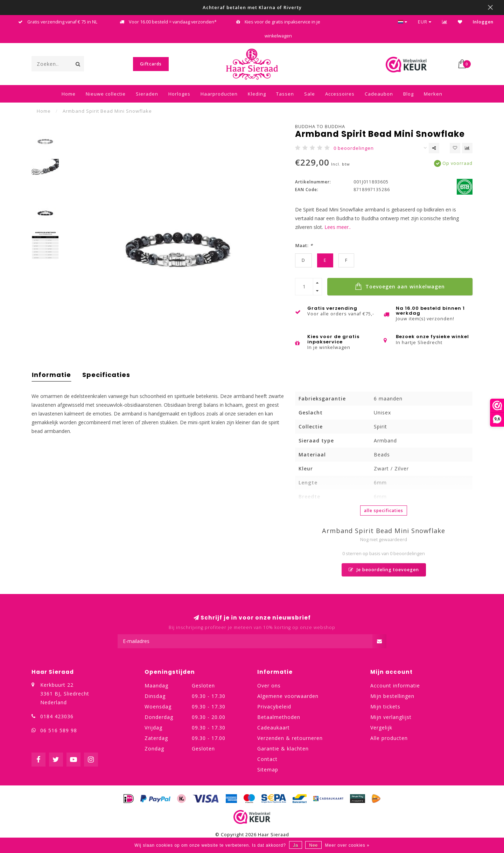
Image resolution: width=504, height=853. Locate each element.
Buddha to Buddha (320, 126)
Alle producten (389, 738)
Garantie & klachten (283, 749)
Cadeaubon (379, 94)
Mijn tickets (385, 707)
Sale (310, 94)
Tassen (285, 94)
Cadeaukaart (274, 728)
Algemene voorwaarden (288, 696)
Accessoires (340, 94)
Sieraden (147, 94)
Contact (267, 759)
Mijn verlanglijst (391, 717)
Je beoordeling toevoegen (384, 570)
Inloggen (483, 22)
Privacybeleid (274, 707)
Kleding (257, 94)
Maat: (304, 246)
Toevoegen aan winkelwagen (400, 286)
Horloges (179, 94)
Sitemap (268, 770)
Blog (408, 94)
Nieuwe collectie (106, 94)
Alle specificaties (384, 511)
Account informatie (395, 686)
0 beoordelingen (354, 148)
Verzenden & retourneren (290, 738)
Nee (313, 845)
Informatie (51, 375)
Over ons (269, 686)
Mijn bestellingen (392, 696)
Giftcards (151, 64)
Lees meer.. (338, 227)
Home (69, 94)
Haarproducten (219, 94)
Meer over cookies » (347, 845)
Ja (296, 845)
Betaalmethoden (279, 717)
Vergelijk (381, 728)
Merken (433, 94)
